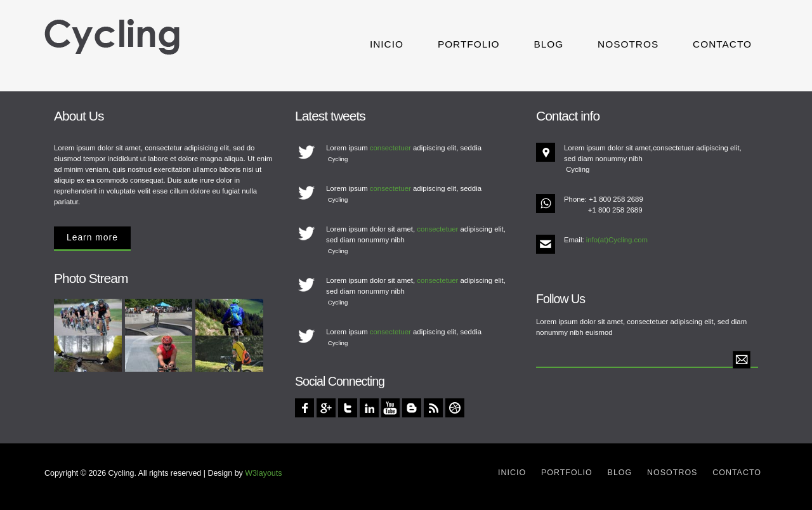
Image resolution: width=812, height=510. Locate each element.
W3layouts (263, 473)
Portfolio (469, 44)
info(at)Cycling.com (617, 240)
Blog (548, 44)
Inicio (387, 44)
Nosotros (628, 44)
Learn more (92, 237)
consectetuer (390, 148)
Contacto (722, 44)
